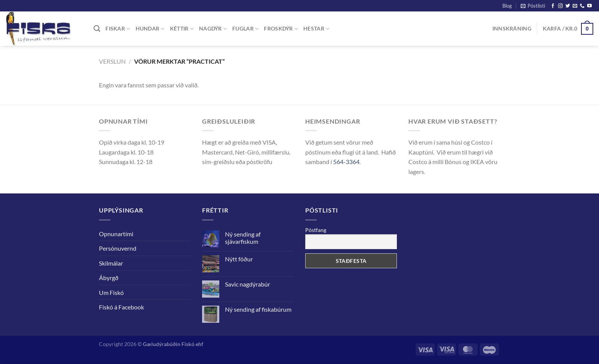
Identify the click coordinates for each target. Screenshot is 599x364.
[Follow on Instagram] (560, 6)
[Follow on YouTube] (589, 6)
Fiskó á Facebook (121, 307)
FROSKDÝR (281, 29)
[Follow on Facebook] (553, 6)
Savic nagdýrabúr (248, 284)
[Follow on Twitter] (568, 6)
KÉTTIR (182, 29)
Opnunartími (116, 234)
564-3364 (346, 162)
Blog (507, 6)
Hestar (316, 29)
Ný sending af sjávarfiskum (243, 238)
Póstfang (316, 230)
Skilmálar (111, 263)
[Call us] (582, 6)
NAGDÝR (213, 29)
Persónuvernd (118, 248)
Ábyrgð (109, 278)
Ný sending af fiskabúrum (258, 309)
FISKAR (118, 29)
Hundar (150, 29)
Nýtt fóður (239, 259)
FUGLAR (245, 29)
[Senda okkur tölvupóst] (575, 6)
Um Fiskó (111, 292)
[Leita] (97, 29)
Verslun (112, 61)
